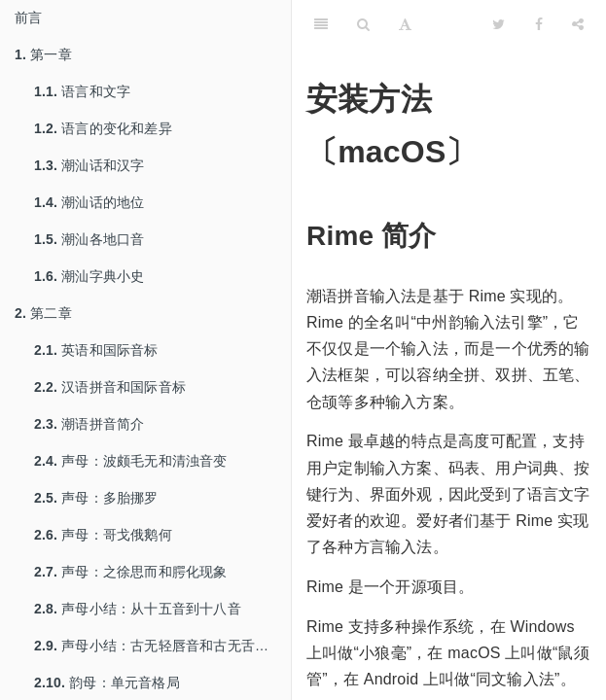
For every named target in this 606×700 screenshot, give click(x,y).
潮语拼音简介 (89, 424)
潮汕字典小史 (89, 276)
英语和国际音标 (96, 350)
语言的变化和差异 (103, 128)
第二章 (43, 313)
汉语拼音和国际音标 (110, 387)
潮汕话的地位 (89, 202)
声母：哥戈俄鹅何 (103, 535)
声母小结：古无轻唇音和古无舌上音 (158, 646)
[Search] (363, 24)
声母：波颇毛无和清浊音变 (131, 461)
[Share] (578, 24)
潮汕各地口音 (89, 239)
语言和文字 (82, 91)
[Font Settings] (405, 24)
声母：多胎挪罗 (96, 498)
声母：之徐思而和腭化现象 (131, 572)
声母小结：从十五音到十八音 (138, 609)
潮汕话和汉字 (89, 165)
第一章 (43, 54)
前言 (28, 17)
